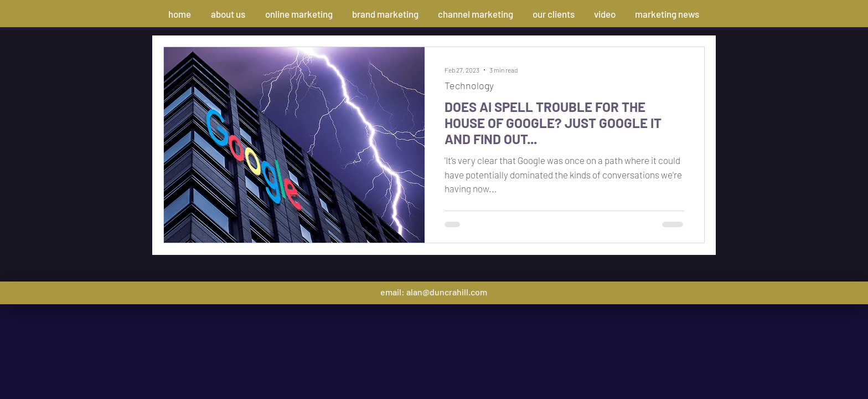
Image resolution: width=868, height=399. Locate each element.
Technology (469, 85)
